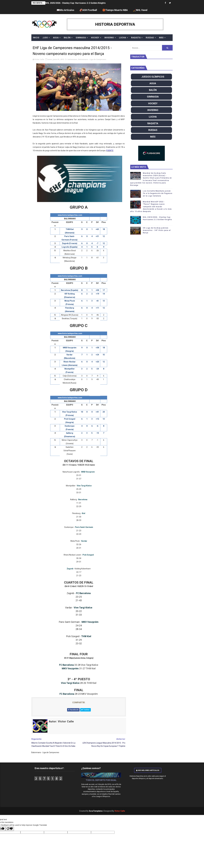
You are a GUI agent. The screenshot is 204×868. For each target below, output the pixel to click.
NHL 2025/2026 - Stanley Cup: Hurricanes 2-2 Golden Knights (75, 3)
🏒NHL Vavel (140, 10)
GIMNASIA (81, 38)
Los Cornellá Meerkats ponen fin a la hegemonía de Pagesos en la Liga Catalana (158, 193)
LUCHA (123, 38)
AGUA (56, 38)
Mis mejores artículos (148, 770)
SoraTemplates (96, 811)
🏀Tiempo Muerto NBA (115, 10)
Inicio (36, 38)
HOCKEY (95, 38)
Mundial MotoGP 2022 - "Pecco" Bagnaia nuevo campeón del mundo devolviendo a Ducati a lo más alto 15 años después (151, 207)
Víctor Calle (120, 811)
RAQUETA (136, 38)
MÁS (161, 38)
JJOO (45, 38)
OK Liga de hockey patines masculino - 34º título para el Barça (157, 230)
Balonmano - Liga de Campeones (92, 59)
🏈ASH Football (88, 10)
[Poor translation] (10, 829)
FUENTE (110, 151)
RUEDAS (150, 38)
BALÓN (67, 38)
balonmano (72, 59)
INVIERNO (109, 38)
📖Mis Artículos (65, 10)
